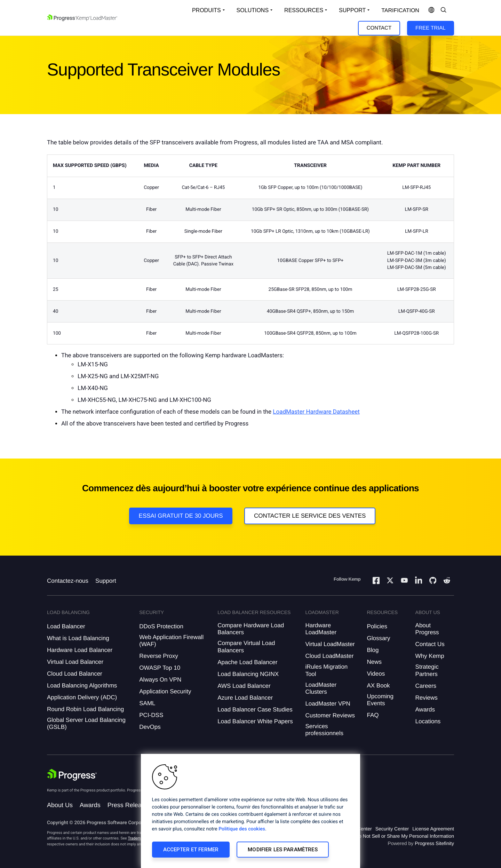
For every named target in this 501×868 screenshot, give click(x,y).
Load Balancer (66, 626)
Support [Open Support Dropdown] (352, 10)
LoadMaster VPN (328, 704)
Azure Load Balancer (245, 698)
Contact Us (430, 644)
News (374, 662)
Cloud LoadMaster (329, 656)
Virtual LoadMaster (330, 644)
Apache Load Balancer (247, 662)
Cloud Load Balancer (75, 674)
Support (106, 581)
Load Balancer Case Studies (255, 710)
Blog (373, 650)
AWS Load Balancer (244, 686)
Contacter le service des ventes (310, 516)
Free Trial (430, 28)
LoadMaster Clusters (321, 688)
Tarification (400, 11)
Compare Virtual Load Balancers (246, 647)
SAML (147, 703)
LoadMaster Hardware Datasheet (316, 412)
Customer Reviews (330, 715)
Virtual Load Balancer (75, 662)
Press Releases (129, 805)
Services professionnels (324, 730)
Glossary (378, 638)
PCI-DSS (151, 715)
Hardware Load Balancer (80, 650)
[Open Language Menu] (431, 10)
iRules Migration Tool (326, 670)
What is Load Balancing (78, 638)
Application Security (165, 691)
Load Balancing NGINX (248, 674)
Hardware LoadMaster (321, 629)
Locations (428, 721)
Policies (377, 626)
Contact (379, 28)
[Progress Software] (72, 775)
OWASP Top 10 (160, 668)
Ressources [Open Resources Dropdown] (304, 10)
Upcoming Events (380, 700)
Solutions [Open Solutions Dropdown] (253, 10)
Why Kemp (430, 656)
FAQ (373, 715)
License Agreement (433, 829)
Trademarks (138, 838)
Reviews (427, 698)
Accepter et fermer (191, 850)
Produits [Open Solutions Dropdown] (206, 10)
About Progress (427, 629)
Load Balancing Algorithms (82, 686)
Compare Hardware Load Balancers (251, 629)
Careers (426, 686)
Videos (376, 674)
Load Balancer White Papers (255, 721)
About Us (60, 805)
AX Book (378, 686)
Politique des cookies (242, 829)
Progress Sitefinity (434, 843)
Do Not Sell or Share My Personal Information (405, 836)
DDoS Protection (161, 626)
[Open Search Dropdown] (444, 10)
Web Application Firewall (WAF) (171, 641)
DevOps (150, 727)
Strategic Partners (427, 670)
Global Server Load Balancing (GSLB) (86, 723)
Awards (425, 710)
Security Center (392, 829)
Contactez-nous (68, 581)
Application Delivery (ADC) (82, 697)
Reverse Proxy (158, 656)
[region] (250, 811)
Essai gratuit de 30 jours (181, 516)
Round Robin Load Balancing (85, 709)
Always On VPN (160, 680)
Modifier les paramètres (283, 850)
